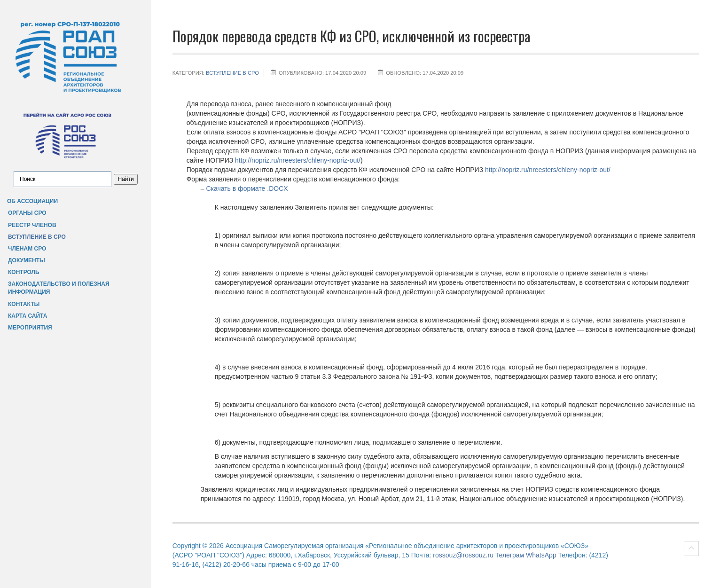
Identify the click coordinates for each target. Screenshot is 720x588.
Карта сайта (27, 316)
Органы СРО (27, 213)
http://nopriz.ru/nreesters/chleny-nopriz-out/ (298, 160)
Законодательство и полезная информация (59, 288)
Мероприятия (30, 328)
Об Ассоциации (32, 201)
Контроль (24, 272)
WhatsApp (541, 555)
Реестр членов (32, 225)
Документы (27, 260)
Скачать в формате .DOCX (247, 188)
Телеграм (510, 555)
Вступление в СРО (37, 237)
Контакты (24, 304)
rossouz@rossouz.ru (463, 555)
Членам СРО (27, 249)
